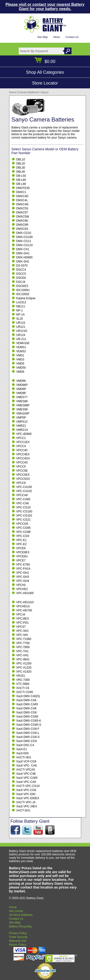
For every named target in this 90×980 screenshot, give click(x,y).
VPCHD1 (22, 589)
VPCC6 (21, 483)
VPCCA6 (22, 495)
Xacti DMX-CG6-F (28, 729)
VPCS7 (21, 627)
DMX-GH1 (23, 253)
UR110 (21, 323)
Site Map (42, 37)
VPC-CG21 (24, 520)
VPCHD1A (23, 606)
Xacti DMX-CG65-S (29, 725)
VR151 (21, 676)
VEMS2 (21, 351)
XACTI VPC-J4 (26, 802)
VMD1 (20, 355)
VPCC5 (21, 467)
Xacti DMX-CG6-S (28, 737)
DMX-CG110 (25, 245)
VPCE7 (21, 560)
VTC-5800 (23, 684)
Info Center (16, 911)
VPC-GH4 (23, 581)
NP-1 (20, 310)
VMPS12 (22, 422)
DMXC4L (22, 200)
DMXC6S (22, 229)
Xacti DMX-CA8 (26, 708)
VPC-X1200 (24, 663)
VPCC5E (22, 471)
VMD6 (20, 372)
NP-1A (21, 315)
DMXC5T (22, 213)
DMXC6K (22, 221)
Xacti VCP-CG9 (26, 761)
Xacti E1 (22, 749)
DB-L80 (21, 180)
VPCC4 (21, 446)
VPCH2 (21, 585)
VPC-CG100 (24, 511)
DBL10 (21, 159)
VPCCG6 (22, 524)
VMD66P (22, 385)
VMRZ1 (21, 426)
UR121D (22, 331)
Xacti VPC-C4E (26, 774)
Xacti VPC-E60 (26, 794)
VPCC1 (21, 438)
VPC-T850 (23, 647)
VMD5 (20, 364)
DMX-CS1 (23, 249)
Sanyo (45, 92)
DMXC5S (22, 208)
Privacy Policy (18, 933)
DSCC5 (21, 274)
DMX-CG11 (24, 241)
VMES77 (22, 397)
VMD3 (20, 359)
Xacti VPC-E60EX (28, 798)
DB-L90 (21, 184)
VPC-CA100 (24, 487)
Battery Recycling (20, 926)
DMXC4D (22, 196)
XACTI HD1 (24, 757)
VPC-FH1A (23, 569)
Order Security (18, 937)
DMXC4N (22, 204)
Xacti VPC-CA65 (27, 778)
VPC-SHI (22, 635)
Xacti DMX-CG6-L (28, 733)
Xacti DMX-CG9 (27, 741)
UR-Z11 (21, 339)
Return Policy (18, 945)
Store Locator (45, 83)
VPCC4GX (23, 458)
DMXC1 (21, 192)
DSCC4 (21, 270)
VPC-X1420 (24, 672)
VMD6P (21, 389)
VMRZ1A (22, 430)
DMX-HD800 (24, 257)
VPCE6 (21, 548)
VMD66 (21, 381)
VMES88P (23, 405)
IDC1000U (23, 290)
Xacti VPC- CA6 (27, 766)
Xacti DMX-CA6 (26, 700)
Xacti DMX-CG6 (27, 712)
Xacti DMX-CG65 (27, 717)
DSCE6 (21, 278)
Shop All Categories (45, 72)
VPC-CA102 (24, 491)
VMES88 (22, 401)
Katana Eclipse (26, 298)
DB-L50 (21, 176)
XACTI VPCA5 (26, 770)
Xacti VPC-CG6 (26, 790)
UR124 (21, 335)
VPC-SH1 (23, 631)
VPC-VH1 (23, 655)
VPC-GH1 (23, 573)
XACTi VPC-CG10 (28, 786)
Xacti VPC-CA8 (26, 782)
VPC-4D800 (24, 434)
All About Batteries (21, 915)
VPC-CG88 (24, 532)
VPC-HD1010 (25, 602)
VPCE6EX (23, 552)
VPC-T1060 (24, 639)
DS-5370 (22, 266)
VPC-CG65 (24, 528)
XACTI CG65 (25, 692)
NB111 (21, 306)
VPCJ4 (21, 615)
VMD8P (21, 393)
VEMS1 (21, 347)
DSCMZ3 (22, 286)
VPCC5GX (23, 479)
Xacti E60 (22, 753)
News (57, 37)
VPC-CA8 (23, 503)
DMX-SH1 (23, 262)
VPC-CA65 (23, 499)
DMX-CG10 (24, 233)
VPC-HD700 (24, 610)
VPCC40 (22, 450)
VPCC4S (22, 463)
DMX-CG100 (25, 237)
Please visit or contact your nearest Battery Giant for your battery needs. (45, 7)
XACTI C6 (23, 688)
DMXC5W (23, 217)
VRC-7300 (23, 680)
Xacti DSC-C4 (25, 745)
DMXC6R (22, 225)
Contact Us (72, 37)
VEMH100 (23, 343)
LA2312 (21, 302)
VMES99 (22, 409)
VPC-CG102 (24, 516)
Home (13, 92)
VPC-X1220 (24, 668)
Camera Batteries (29, 92)
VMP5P (21, 418)
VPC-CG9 (23, 536)
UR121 (21, 327)
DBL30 (21, 168)
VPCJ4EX (23, 619)
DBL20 (21, 164)
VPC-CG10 (24, 507)
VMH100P (23, 414)
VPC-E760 (23, 565)
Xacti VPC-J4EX (27, 806)
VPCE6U (22, 556)
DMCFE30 (23, 188)
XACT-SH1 (23, 810)
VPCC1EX (23, 442)
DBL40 (21, 172)
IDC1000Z (23, 294)
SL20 (20, 319)
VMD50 (21, 368)
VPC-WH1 (23, 659)
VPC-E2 (21, 544)
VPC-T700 (23, 643)
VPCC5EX (23, 475)
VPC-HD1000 (25, 593)
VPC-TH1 (22, 651)
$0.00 (45, 61)
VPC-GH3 (23, 577)
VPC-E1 (21, 540)
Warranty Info (18, 941)
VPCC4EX (23, 454)
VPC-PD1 (23, 623)
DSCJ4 (21, 282)
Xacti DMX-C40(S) (28, 696)
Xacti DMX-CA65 (27, 704)
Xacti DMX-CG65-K (29, 721)
